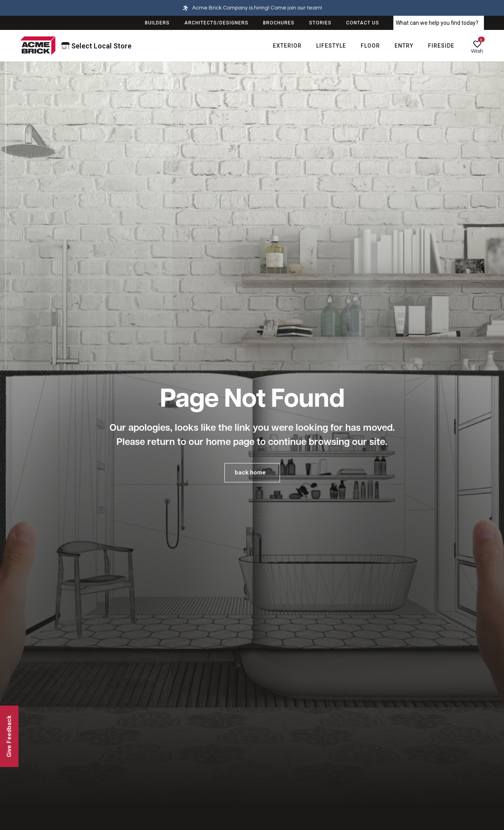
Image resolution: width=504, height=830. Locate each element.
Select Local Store (96, 46)
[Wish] (477, 44)
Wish (477, 51)
